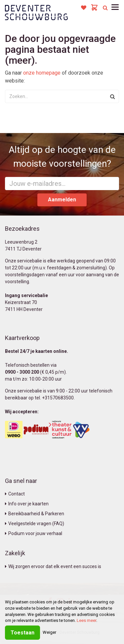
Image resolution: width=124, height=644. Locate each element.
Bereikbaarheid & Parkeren (35, 514)
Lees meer (86, 620)
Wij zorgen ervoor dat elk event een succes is (53, 566)
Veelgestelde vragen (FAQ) (35, 524)
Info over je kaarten (27, 504)
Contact (15, 494)
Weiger (49, 632)
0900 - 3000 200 (22, 372)
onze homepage (42, 73)
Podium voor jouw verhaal (34, 533)
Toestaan (22, 633)
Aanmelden (62, 200)
